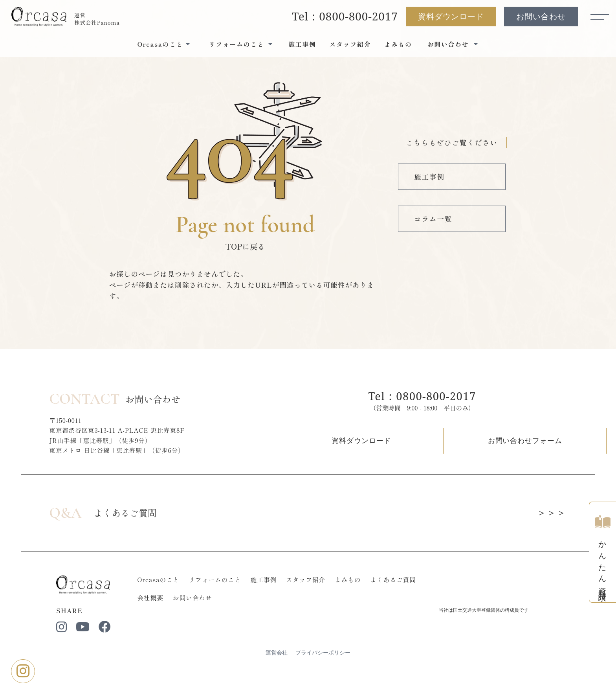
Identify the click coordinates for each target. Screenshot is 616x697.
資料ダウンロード (450, 18)
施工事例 (302, 46)
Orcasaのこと (165, 603)
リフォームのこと (222, 603)
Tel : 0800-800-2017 (344, 17)
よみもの (398, 46)
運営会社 (277, 677)
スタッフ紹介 (350, 46)
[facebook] (109, 651)
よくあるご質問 (402, 603)
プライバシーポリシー (323, 677)
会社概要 (157, 621)
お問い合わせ (540, 18)
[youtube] (86, 651)
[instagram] (64, 651)
